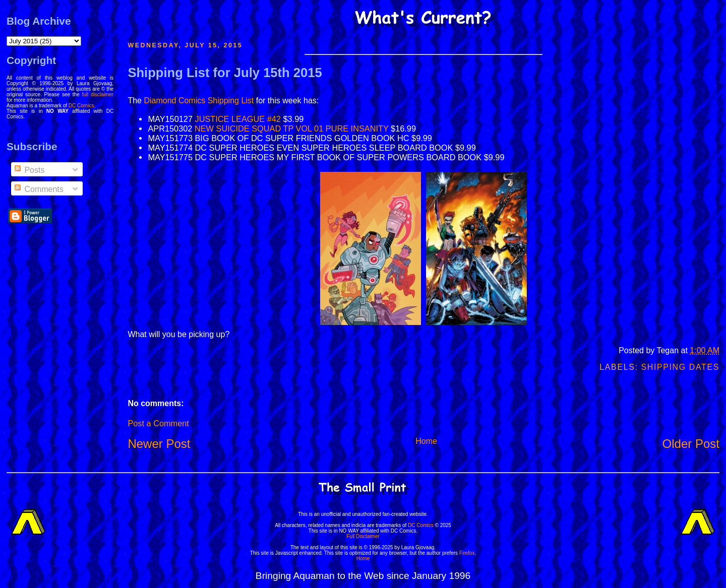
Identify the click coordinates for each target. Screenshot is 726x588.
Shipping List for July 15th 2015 (225, 73)
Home (426, 441)
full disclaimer (98, 94)
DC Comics (81, 106)
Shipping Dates (680, 367)
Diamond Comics (174, 101)
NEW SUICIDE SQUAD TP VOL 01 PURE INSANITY (292, 128)
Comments (38, 189)
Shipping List (231, 101)
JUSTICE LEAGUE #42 (238, 119)
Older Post (691, 444)
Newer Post (159, 444)
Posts (29, 170)
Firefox (467, 553)
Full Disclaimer (363, 536)
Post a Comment (158, 423)
